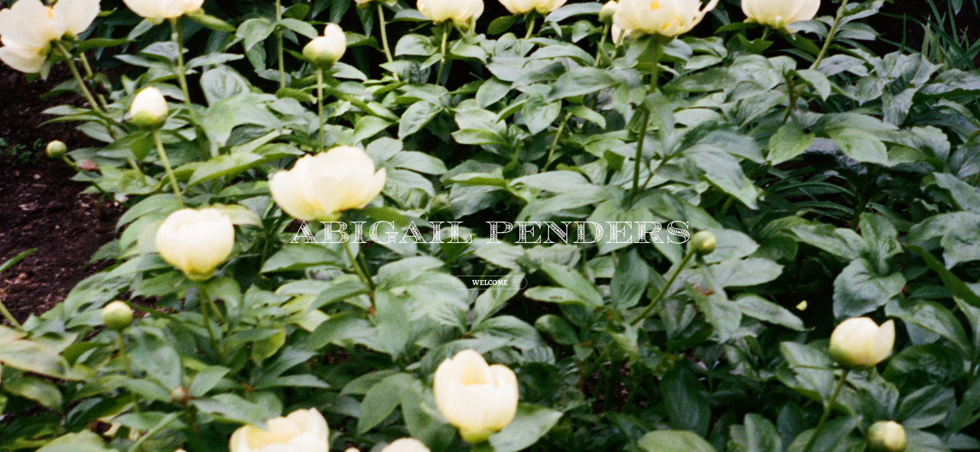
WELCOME (490, 282)
